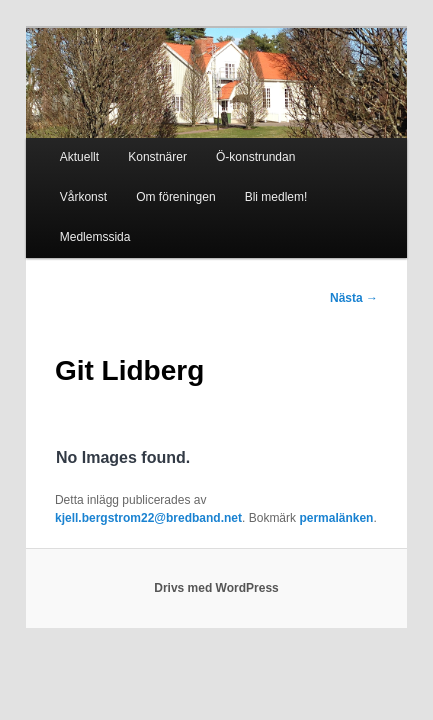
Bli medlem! (177, 184)
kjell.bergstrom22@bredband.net (281, 447)
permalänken (121, 465)
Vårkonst (325, 144)
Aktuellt (57, 144)
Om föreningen (77, 184)
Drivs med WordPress (216, 535)
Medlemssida (273, 184)
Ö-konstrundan (233, 144)
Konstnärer (135, 144)
